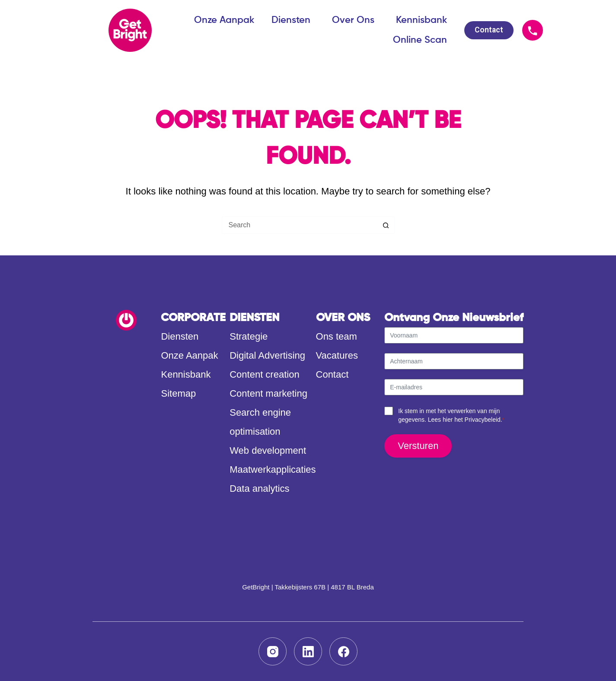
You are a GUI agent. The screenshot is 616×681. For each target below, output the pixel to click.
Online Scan (420, 40)
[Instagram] (273, 651)
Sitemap (178, 393)
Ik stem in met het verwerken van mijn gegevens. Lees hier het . (451, 416)
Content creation (264, 374)
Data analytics (259, 488)
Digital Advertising (267, 355)
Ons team (337, 336)
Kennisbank (421, 20)
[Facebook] (343, 651)
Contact (332, 374)
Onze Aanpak (224, 20)
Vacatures (337, 355)
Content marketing (268, 393)
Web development (268, 450)
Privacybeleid (483, 420)
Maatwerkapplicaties (273, 469)
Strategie (249, 336)
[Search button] (386, 225)
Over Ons (355, 20)
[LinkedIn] (308, 651)
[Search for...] (300, 225)
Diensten (293, 20)
